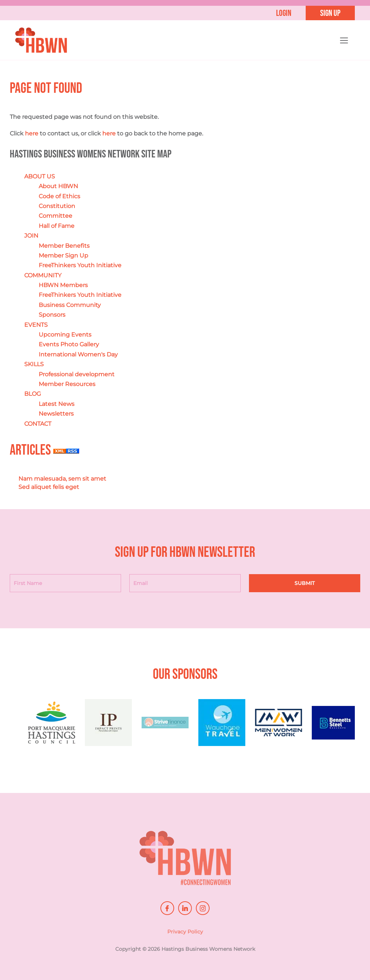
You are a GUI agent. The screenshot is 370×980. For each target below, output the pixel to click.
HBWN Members (63, 285)
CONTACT (38, 424)
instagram (203, 908)
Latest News (57, 404)
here (32, 134)
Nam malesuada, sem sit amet (62, 479)
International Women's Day (78, 354)
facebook (167, 908)
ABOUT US (40, 176)
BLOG (33, 394)
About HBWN (58, 187)
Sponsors (52, 315)
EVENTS (36, 325)
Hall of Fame (57, 226)
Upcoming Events (65, 335)
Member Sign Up (63, 255)
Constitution (57, 206)
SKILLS (34, 365)
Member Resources (67, 384)
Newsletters (56, 414)
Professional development (77, 374)
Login (284, 13)
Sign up (330, 13)
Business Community (70, 305)
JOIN (31, 236)
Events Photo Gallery (69, 345)
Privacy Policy (185, 934)
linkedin (185, 908)
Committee (55, 216)
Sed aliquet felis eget (49, 487)
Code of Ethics (59, 196)
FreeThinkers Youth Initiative (80, 266)
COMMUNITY (43, 275)
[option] (63, 726)
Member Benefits (64, 246)
